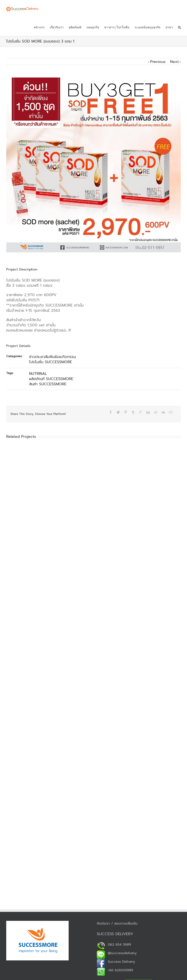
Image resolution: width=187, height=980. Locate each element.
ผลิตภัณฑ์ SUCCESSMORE (51, 379)
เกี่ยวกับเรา (57, 27)
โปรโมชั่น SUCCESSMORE (51, 362)
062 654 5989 (114, 945)
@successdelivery (117, 953)
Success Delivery (116, 962)
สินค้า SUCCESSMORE (48, 384)
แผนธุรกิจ (93, 27)
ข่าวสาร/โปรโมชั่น (117, 27)
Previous (158, 62)
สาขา (169, 27)
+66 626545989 (115, 970)
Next (174, 62)
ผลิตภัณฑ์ (75, 27)
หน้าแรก (39, 27)
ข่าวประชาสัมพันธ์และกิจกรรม (53, 357)
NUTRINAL (38, 374)
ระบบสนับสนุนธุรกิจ (147, 27)
